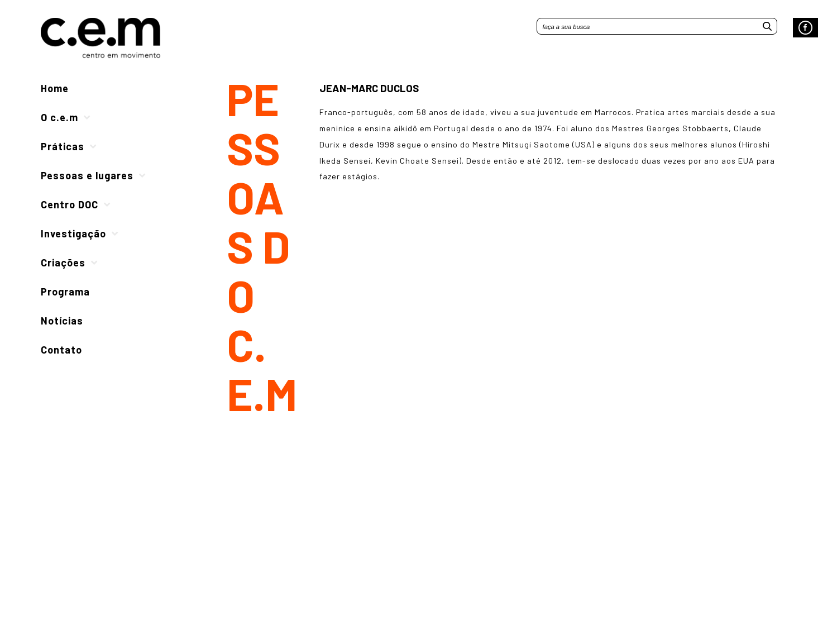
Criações (63, 263)
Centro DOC (70, 204)
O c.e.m (59, 117)
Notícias (62, 321)
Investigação (73, 233)
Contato (61, 350)
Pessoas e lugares (87, 175)
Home (55, 88)
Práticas (63, 146)
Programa (65, 292)
